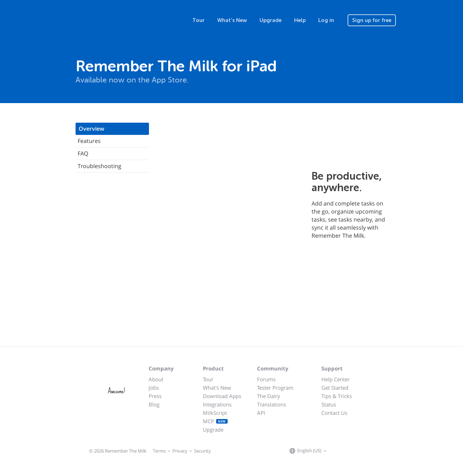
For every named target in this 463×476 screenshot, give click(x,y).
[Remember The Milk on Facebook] (339, 451)
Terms (159, 451)
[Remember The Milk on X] (348, 451)
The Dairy (269, 396)
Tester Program (275, 388)
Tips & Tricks (337, 396)
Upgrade (270, 20)
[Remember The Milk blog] (357, 451)
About (156, 379)
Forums (266, 379)
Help (300, 20)
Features (89, 141)
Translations (272, 404)
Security (202, 451)
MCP (215, 421)
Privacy (180, 451)
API (261, 413)
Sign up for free (372, 20)
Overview (91, 129)
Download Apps (222, 396)
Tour (198, 20)
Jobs (154, 388)
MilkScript (215, 413)
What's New (232, 20)
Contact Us (334, 413)
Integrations (217, 404)
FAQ (83, 153)
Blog (154, 404)
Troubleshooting (99, 166)
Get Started (335, 388)
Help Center (336, 379)
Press (155, 396)
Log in (326, 20)
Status (329, 404)
